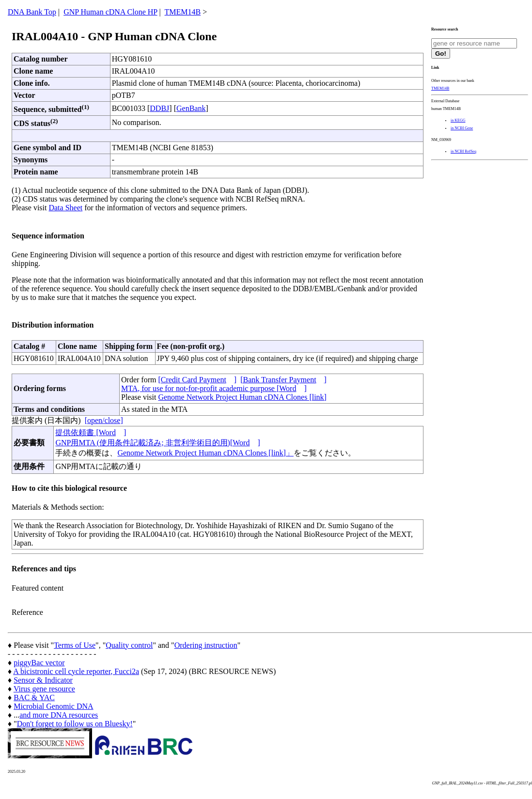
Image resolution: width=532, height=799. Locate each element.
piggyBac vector (39, 663)
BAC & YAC (34, 697)
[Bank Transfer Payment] (283, 380)
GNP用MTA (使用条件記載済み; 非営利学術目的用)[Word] (157, 443)
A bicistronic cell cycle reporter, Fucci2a (76, 671)
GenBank (191, 108)
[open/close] (104, 420)
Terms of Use (75, 645)
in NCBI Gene (462, 128)
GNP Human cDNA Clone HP (110, 12)
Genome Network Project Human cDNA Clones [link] (242, 397)
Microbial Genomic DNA (53, 706)
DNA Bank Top (32, 12)
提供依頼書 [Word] (91, 432)
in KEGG (458, 120)
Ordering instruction (206, 645)
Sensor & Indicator (43, 680)
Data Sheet (65, 208)
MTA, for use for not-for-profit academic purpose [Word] (214, 388)
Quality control (129, 645)
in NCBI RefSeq (463, 151)
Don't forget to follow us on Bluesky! (75, 724)
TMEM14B (183, 12)
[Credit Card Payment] (197, 380)
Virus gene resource (44, 689)
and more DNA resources (59, 715)
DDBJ (159, 108)
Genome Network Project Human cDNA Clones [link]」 (205, 453)
